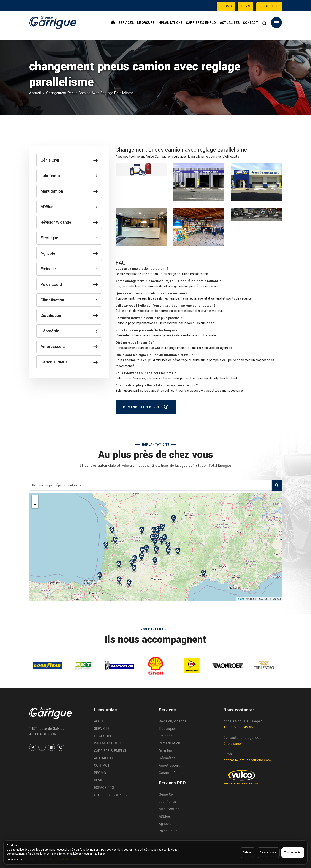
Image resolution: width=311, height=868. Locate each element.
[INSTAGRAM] (61, 747)
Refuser (248, 852)
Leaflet (240, 599)
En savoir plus (15, 859)
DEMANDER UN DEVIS (146, 408)
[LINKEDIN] (51, 747)
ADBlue (69, 207)
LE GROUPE (146, 22)
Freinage (69, 269)
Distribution (69, 315)
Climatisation (69, 300)
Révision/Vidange (69, 222)
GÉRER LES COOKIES (110, 795)
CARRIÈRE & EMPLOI (201, 22)
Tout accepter (293, 852)
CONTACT (250, 22)
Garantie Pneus (69, 362)
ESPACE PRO (269, 6)
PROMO (226, 6)
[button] (142, 269)
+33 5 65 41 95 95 (238, 727)
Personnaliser (268, 852)
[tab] (199, 269)
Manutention (69, 191)
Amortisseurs (69, 347)
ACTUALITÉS (230, 22)
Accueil (35, 93)
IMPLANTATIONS (170, 22)
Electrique (69, 238)
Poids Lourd (69, 284)
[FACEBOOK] (42, 747)
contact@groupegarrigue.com (247, 760)
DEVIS (246, 6)
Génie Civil (69, 160)
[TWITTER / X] (33, 747)
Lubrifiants (69, 176)
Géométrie (69, 331)
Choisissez (232, 744)
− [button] (35, 505)
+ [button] (35, 499)
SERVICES (126, 22)
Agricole (69, 253)
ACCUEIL (101, 721)
